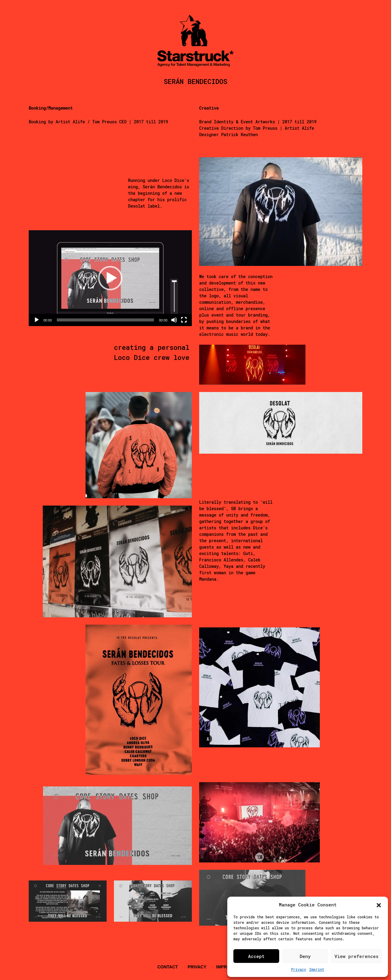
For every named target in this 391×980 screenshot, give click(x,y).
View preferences (356, 956)
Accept (256, 956)
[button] (379, 905)
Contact (168, 967)
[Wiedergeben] (37, 320)
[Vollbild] (184, 320)
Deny (305, 956)
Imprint (317, 969)
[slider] (106, 320)
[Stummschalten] (174, 320)
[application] (110, 278)
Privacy (299, 969)
